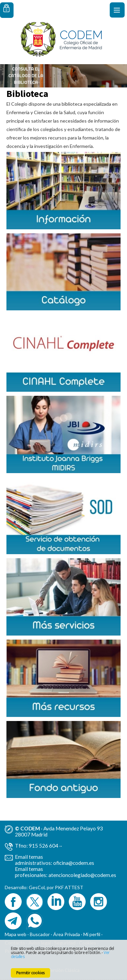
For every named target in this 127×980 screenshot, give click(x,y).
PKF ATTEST (69, 887)
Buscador (40, 934)
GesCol (37, 887)
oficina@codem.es (74, 863)
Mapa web (16, 934)
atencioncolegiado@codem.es (82, 875)
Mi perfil (92, 934)
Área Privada (67, 934)
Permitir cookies (30, 973)
